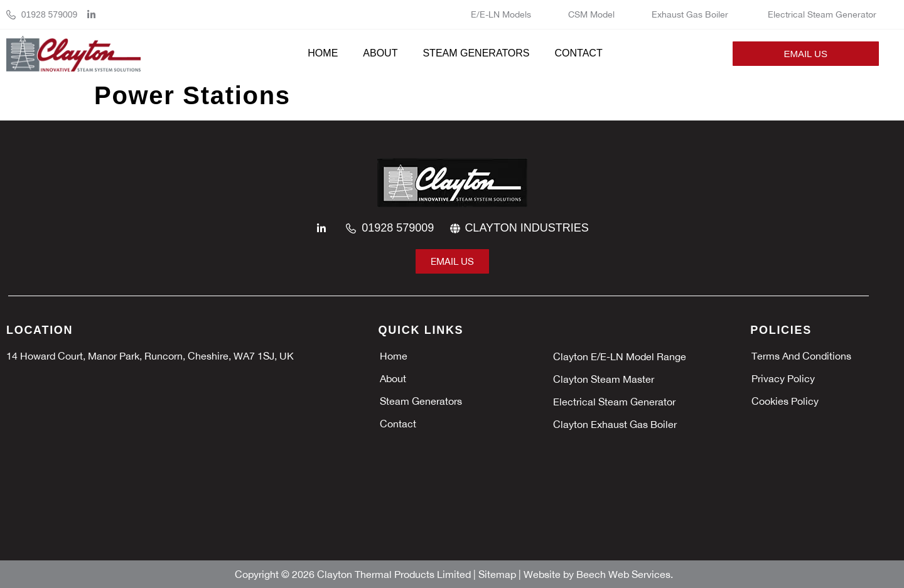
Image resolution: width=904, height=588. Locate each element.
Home (323, 53)
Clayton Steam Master (605, 379)
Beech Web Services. (625, 574)
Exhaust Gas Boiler (691, 14)
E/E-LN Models (501, 14)
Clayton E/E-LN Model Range (620, 356)
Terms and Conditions (801, 356)
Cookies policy (785, 401)
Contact (579, 53)
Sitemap (498, 574)
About (380, 53)
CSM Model (591, 14)
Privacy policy (783, 378)
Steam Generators (476, 53)
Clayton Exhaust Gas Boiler (616, 424)
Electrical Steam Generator (822, 14)
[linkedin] (95, 15)
